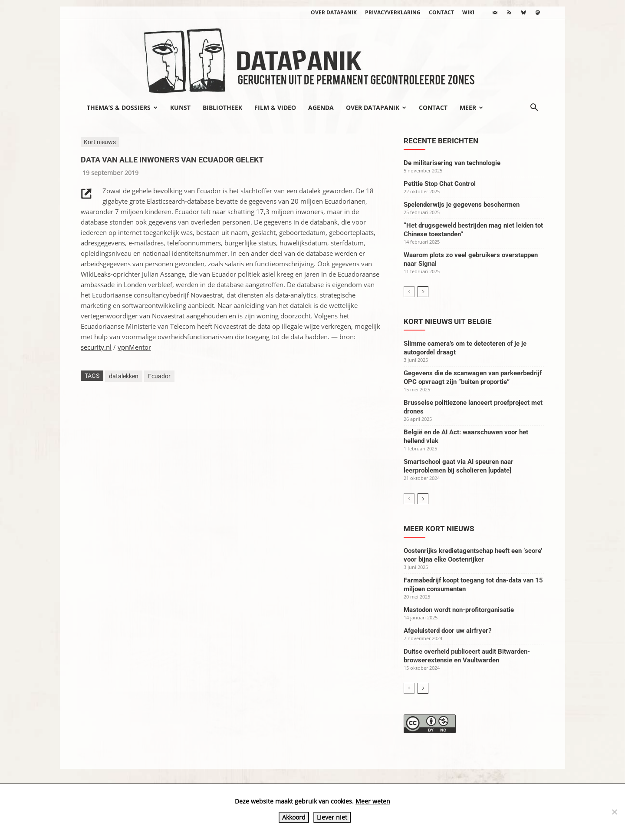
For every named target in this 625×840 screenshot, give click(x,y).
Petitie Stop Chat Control (440, 184)
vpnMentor (134, 347)
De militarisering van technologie (452, 163)
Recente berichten (441, 141)
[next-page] (423, 292)
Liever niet (332, 817)
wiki (468, 12)
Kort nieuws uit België (448, 321)
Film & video (275, 107)
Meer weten (373, 801)
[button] (534, 108)
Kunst (180, 107)
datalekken (124, 376)
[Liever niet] (614, 812)
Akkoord (294, 817)
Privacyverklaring (393, 12)
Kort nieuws (100, 142)
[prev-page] (409, 292)
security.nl (96, 347)
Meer (471, 107)
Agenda (321, 107)
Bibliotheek (222, 107)
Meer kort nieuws (439, 529)
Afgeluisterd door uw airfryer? (447, 631)
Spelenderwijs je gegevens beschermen (462, 205)
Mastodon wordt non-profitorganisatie (459, 610)
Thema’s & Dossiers (122, 107)
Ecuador (159, 376)
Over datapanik (334, 12)
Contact (441, 12)
